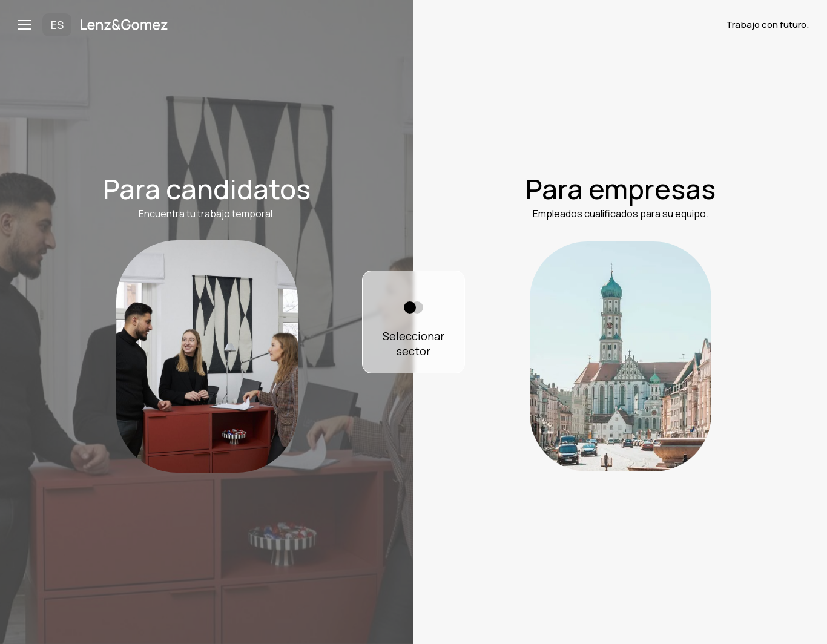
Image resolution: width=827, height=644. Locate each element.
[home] (124, 25)
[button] (30, 25)
